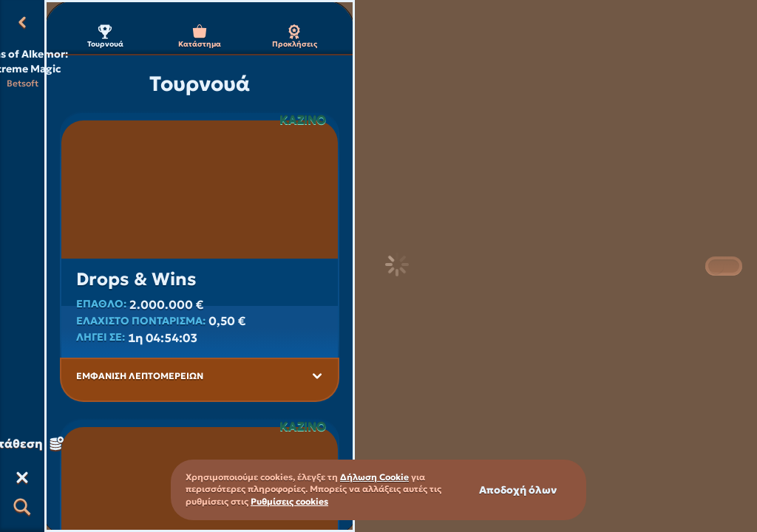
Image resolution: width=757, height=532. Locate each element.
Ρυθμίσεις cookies (289, 502)
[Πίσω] (22, 22)
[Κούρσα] (22, 477)
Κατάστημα (200, 37)
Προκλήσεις (295, 37)
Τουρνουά (105, 37)
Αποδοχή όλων (518, 490)
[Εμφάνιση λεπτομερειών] (317, 376)
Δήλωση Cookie (374, 477)
